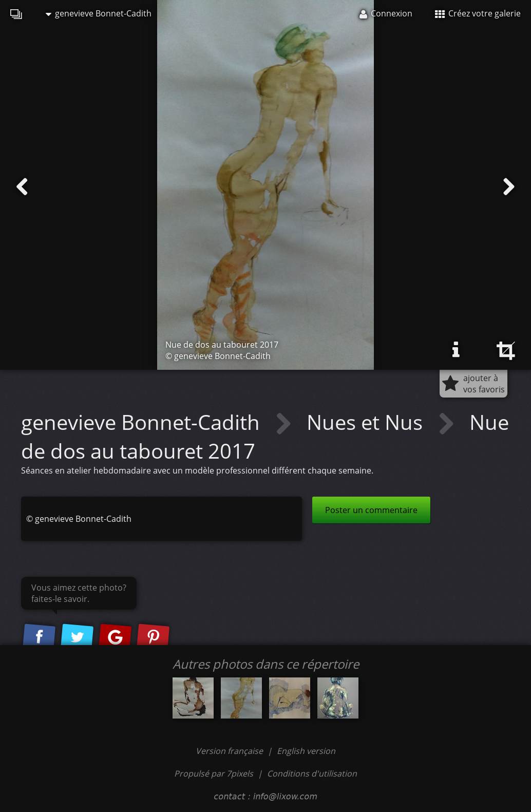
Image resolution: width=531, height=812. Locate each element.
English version (306, 751)
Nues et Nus (367, 422)
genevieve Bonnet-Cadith (99, 13)
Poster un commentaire (371, 510)
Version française (230, 751)
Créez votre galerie (478, 13)
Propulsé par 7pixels (214, 773)
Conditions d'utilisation (312, 773)
